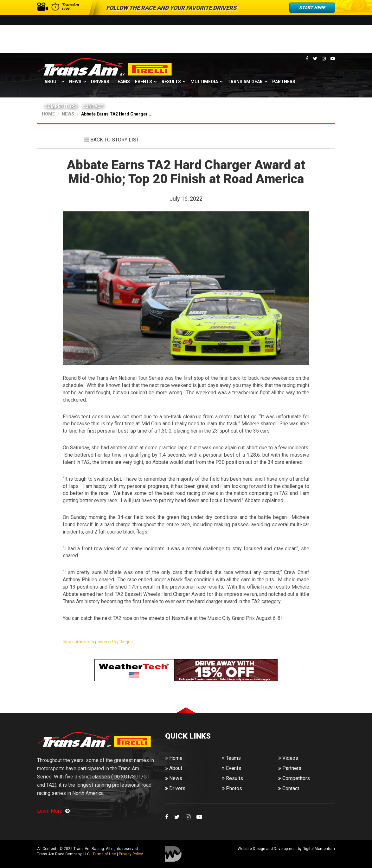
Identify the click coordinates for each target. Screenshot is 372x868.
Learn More (53, 811)
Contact (93, 106)
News (75, 82)
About (52, 82)
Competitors (61, 106)
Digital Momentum (173, 854)
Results (171, 82)
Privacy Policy (131, 854)
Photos (232, 788)
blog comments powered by (98, 642)
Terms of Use (104, 854)
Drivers (100, 82)
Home (174, 758)
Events (144, 82)
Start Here (312, 8)
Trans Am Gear (245, 82)
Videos (288, 758)
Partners (284, 82)
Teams (122, 82)
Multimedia (204, 82)
